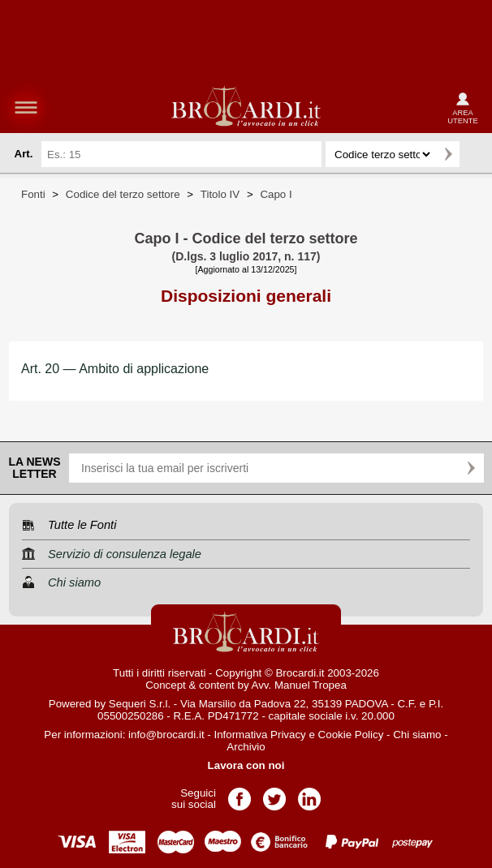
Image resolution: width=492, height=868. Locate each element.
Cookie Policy (351, 735)
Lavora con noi (246, 765)
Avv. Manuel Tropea (299, 685)
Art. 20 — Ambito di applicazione (115, 369)
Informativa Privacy (259, 735)
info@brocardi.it (166, 735)
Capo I (276, 194)
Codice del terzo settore (123, 194)
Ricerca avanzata (475, 154)
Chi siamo (417, 735)
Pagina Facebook (240, 794)
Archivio (246, 747)
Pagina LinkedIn (309, 794)
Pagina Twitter (274, 794)
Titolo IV (220, 194)
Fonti (33, 194)
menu (26, 107)
